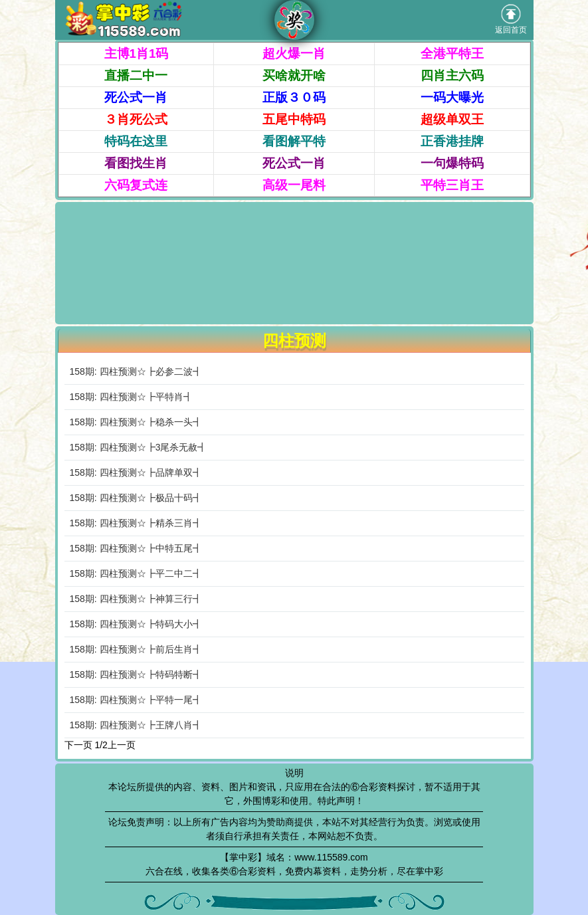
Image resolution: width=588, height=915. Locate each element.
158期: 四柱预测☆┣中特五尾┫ (136, 548)
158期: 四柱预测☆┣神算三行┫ (136, 599)
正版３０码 (294, 97)
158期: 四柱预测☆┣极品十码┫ (136, 498)
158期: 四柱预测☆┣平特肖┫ (131, 397)
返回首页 (511, 19)
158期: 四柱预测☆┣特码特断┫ (136, 674)
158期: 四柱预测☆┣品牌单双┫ (136, 472)
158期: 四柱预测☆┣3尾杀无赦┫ (139, 447)
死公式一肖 (136, 97)
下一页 (78, 745)
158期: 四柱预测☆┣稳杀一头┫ (136, 422)
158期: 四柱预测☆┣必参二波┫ (136, 371)
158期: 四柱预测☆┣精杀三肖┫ (136, 523)
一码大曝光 (452, 97)
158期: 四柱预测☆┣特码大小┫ (136, 624)
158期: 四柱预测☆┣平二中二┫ (136, 573)
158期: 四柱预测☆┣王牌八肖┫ (136, 725)
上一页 (122, 745)
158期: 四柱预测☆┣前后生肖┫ (136, 649)
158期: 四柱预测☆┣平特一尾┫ (136, 700)
